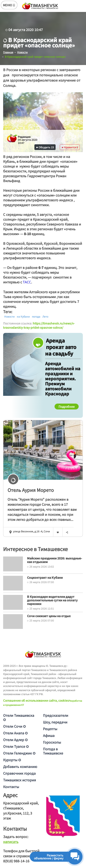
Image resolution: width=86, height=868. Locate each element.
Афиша (49, 735)
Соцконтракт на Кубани (45, 577)
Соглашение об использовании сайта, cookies (36, 700)
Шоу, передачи (55, 722)
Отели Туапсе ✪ (16, 746)
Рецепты (50, 729)
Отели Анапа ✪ (15, 733)
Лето (45, 317)
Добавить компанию (20, 766)
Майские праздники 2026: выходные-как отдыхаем (55, 560)
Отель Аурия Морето (31, 490)
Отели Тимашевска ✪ (19, 717)
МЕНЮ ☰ (9, 5)
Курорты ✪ (12, 760)
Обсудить (45, 147)
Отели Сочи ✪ (14, 726)
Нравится (70, 147)
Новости (9, 317)
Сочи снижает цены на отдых (49, 616)
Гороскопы (52, 742)
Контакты (11, 787)
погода (36, 317)
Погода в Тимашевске (53, 751)
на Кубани (23, 317)
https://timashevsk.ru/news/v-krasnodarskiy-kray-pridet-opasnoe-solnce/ (39, 325)
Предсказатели (56, 715)
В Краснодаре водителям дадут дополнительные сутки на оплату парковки (52, 600)
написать (11, 842)
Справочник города (19, 773)
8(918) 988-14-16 (16, 861)
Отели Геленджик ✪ (19, 753)
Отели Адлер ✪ (15, 740)
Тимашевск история (20, 780)
